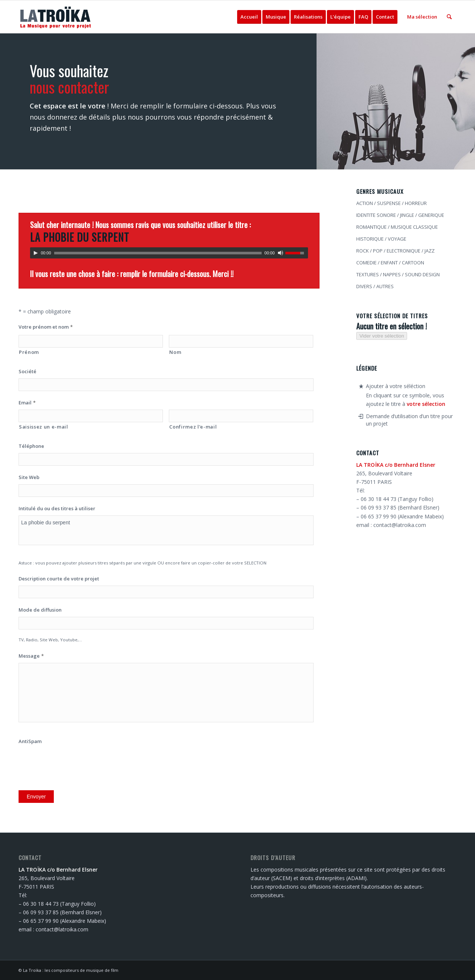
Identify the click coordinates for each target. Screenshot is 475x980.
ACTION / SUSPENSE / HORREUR (392, 203)
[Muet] (281, 253)
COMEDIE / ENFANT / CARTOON (390, 263)
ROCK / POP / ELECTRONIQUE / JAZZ (395, 251)
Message (31, 656)
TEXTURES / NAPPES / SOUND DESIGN (398, 274)
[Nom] (241, 341)
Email (27, 403)
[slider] (158, 253)
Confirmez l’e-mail (193, 427)
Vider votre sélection (382, 336)
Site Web (29, 477)
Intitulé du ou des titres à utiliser (57, 509)
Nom (175, 352)
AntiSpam (30, 741)
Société (27, 372)
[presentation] (75, 763)
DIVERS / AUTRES (375, 286)
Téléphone (31, 446)
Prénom (29, 352)
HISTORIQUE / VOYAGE (381, 239)
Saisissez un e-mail (44, 427)
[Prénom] (91, 341)
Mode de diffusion (40, 610)
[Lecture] (36, 253)
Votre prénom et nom (46, 327)
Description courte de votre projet (59, 579)
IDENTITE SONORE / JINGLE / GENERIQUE (400, 215)
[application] (169, 253)
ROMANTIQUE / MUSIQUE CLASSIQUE (397, 227)
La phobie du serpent (166, 530)
